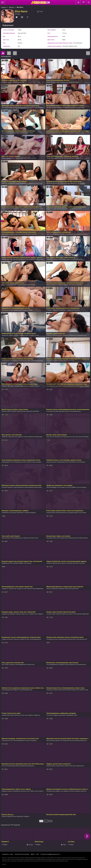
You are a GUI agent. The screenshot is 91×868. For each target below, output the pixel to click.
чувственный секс (82, 639)
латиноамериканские (26, 690)
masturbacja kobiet (63, 285)
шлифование (70, 715)
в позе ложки (82, 513)
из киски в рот (71, 386)
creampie (12, 665)
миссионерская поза (62, 513)
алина (49, 158)
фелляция (86, 614)
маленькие (62, 715)
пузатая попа (31, 665)
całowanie (79, 285)
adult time (26, 108)
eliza (32, 133)
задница (18, 614)
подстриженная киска (75, 209)
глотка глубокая (29, 437)
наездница (62, 665)
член (15, 285)
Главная (3, 7)
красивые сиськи (34, 335)
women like (75, 589)
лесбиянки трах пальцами (10, 513)
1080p (7, 665)
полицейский (16, 791)
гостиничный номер (53, 411)
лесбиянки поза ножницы (76, 335)
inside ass (50, 563)
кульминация (24, 184)
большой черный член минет (65, 614)
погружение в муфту (25, 361)
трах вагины (80, 437)
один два (54, 158)
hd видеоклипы (67, 108)
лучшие (49, 614)
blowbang (17, 133)
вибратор (5, 437)
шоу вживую (6, 234)
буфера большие (52, 209)
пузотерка (72, 462)
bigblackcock (6, 563)
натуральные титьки (14, 184)
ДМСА (33, 854)
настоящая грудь (65, 184)
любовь (4, 209)
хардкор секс (34, 614)
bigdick (21, 563)
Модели (11, 7)
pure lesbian (73, 285)
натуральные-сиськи (77, 259)
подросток (70, 310)
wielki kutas (55, 589)
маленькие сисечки (69, 741)
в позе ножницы (80, 462)
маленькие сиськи (82, 234)
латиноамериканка (8, 133)
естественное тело (7, 741)
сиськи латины (24, 209)
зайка (54, 614)
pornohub (5, 82)
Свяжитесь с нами (8, 854)
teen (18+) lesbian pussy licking (11, 766)
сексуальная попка (8, 259)
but (3, 665)
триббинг (65, 335)
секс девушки (65, 791)
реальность (81, 766)
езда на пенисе (22, 285)
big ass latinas (57, 563)
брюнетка (74, 184)
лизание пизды (38, 184)
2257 (38, 854)
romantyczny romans (53, 639)
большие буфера (52, 487)
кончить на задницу (31, 741)
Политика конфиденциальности (50, 854)
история (53, 82)
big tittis (14, 411)
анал (59, 538)
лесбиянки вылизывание (27, 766)
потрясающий (31, 285)
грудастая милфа (74, 82)
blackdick (16, 563)
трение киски (60, 766)
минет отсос (25, 614)
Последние (15, 53)
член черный (28, 563)
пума (48, 82)
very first (27, 133)
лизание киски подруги (54, 791)
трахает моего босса (71, 766)
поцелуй (71, 133)
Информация (8, 25)
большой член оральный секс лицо (65, 437)
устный (68, 487)
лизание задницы (57, 108)
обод (4, 158)
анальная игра (38, 437)
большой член (25, 791)
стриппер (77, 310)
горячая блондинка (30, 513)
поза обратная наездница (54, 386)
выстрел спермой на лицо (22, 639)
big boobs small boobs (33, 411)
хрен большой (6, 538)
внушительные (10, 158)
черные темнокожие (60, 690)
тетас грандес (61, 487)
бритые (31, 184)
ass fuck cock (51, 437)
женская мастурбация (53, 234)
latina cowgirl (9, 285)
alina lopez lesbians (7, 108)
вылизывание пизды (79, 108)
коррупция (50, 259)
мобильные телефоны (75, 158)
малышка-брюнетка (81, 741)
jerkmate (5, 184)
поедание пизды (79, 133)
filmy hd (49, 285)
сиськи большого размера (29, 234)
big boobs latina (22, 411)
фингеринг (11, 386)
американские (18, 310)
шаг (75, 234)
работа (41, 791)
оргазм (62, 234)
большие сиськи (63, 133)
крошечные (64, 538)
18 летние (50, 715)
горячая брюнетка (19, 487)
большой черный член (53, 184)
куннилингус (80, 386)
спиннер (49, 310)
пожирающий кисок (63, 462)
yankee (22, 133)
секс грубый (67, 259)
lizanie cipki (68, 589)
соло (12, 462)
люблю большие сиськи (36, 209)
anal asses (76, 563)
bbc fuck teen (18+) (61, 361)
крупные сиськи (52, 462)
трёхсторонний (32, 158)
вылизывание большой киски (33, 487)
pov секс (25, 715)
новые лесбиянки (63, 158)
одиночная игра (13, 437)
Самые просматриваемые (9, 53)
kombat (49, 108)
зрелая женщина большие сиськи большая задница (28, 259)
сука (76, 715)
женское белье (58, 259)
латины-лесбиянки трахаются (78, 791)
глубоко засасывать (21, 158)
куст (85, 335)
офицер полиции (7, 791)
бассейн (86, 437)
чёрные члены (84, 690)
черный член (13, 589)
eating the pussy (18, 108)
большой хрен (62, 310)
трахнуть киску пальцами (34, 462)
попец (64, 386)
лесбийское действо (18, 82)
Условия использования (22, 854)
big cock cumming (67, 563)
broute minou (33, 108)
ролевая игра (64, 82)
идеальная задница (8, 335)
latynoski (55, 285)
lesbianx (49, 335)
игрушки (37, 386)
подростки (5, 589)
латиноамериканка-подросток (11, 690)
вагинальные (82, 665)
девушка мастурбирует (9, 614)
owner (69, 361)
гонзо (36, 538)
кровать (31, 715)
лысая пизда (81, 184)
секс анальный (78, 614)
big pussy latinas (7, 411)
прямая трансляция (8, 715)
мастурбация (6, 462)
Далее (51, 822)
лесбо (10, 82)
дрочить (21, 437)
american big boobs (8, 487)
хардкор (55, 310)
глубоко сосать (34, 791)
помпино (87, 386)
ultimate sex (41, 108)
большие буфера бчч (13, 209)
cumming (82, 563)
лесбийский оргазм (37, 361)
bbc (54, 361)
